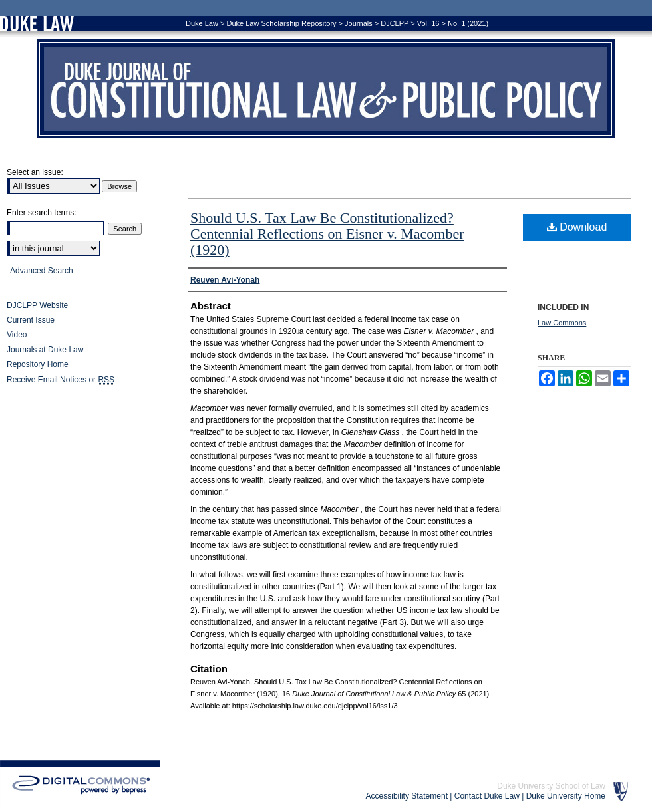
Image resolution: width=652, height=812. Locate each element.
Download (577, 227)
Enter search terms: (42, 213)
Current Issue (31, 320)
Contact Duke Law (487, 796)
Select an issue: (35, 172)
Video (17, 335)
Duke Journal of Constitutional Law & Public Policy (326, 88)
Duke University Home (566, 796)
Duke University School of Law (551, 786)
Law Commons (562, 323)
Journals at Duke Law (45, 350)
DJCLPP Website (37, 305)
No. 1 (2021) (468, 23)
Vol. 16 (428, 23)
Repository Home (38, 364)
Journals (359, 23)
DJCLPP (395, 23)
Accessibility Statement (407, 796)
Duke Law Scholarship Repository (281, 23)
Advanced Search (42, 271)
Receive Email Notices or (61, 380)
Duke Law (202, 23)
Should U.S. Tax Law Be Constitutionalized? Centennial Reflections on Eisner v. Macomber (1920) (327, 234)
